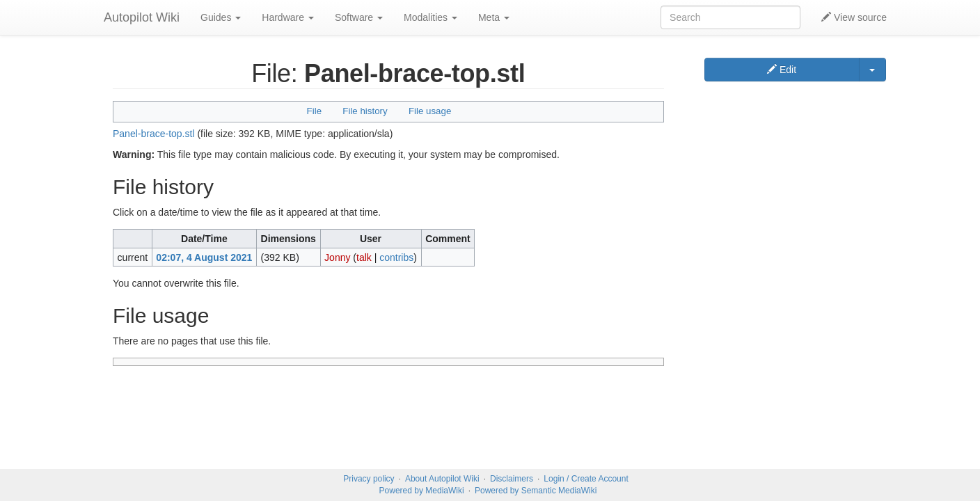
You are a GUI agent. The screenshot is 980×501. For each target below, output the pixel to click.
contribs (396, 257)
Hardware (288, 17)
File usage (430, 111)
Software (359, 17)
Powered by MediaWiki (422, 491)
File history (365, 111)
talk (364, 257)
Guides (221, 17)
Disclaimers (512, 479)
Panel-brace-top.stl (154, 134)
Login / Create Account (586, 479)
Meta (494, 17)
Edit (782, 70)
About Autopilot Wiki (442, 479)
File (314, 111)
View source (854, 17)
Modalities (430, 17)
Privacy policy (369, 479)
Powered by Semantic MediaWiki (536, 491)
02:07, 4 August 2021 (204, 257)
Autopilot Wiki (142, 17)
